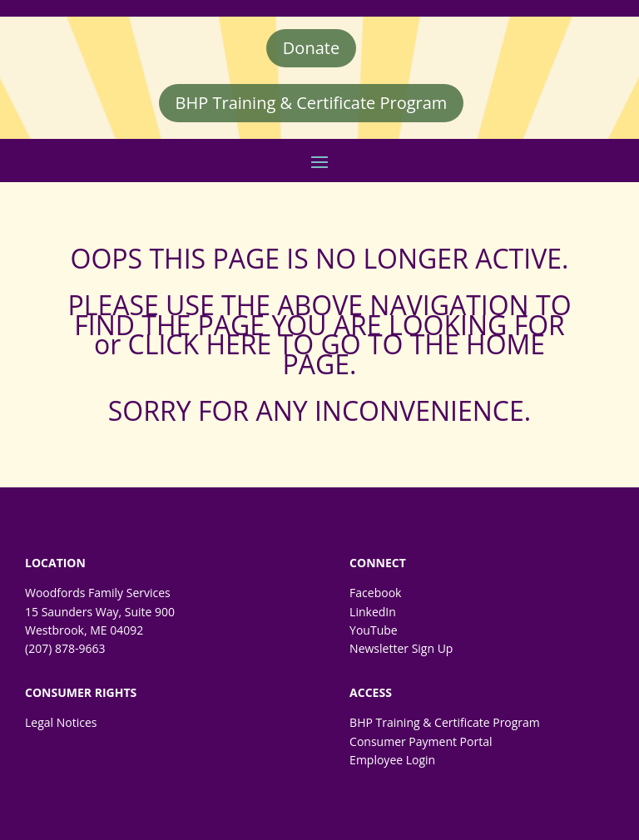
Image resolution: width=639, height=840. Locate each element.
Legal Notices (61, 722)
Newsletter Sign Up (401, 648)
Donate (311, 48)
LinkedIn (373, 612)
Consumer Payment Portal (421, 741)
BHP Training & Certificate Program (312, 103)
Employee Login (392, 760)
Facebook (375, 593)
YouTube (374, 630)
